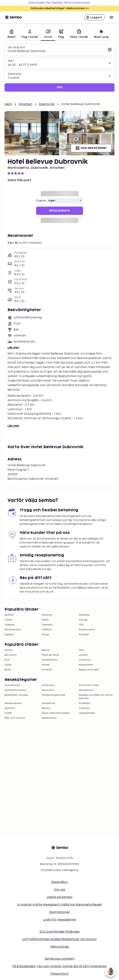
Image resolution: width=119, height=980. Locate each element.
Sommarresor (12, 685)
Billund (45, 650)
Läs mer (13, 348)
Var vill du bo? (16, 47)
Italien (45, 620)
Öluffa (8, 713)
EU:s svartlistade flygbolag (59, 932)
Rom (7, 660)
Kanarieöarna (87, 630)
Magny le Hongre (89, 670)
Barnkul (46, 708)
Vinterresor (48, 685)
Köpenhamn (86, 665)
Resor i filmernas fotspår (56, 713)
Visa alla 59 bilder (91, 148)
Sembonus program (59, 959)
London (83, 655)
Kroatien (25, 104)
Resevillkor (60, 882)
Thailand (47, 630)
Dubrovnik (47, 104)
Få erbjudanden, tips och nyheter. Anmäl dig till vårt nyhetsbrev (59, 966)
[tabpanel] (59, 68)
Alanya (8, 650)
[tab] (12, 34)
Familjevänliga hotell (53, 695)
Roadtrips (84, 703)
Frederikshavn (50, 660)
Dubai (8, 665)
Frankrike (84, 615)
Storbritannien (13, 630)
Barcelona (10, 655)
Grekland (47, 625)
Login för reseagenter (60, 920)
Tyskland (10, 625)
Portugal (84, 635)
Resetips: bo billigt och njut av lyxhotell (96, 697)
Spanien (9, 615)
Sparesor (10, 708)
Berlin (8, 670)
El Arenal (47, 670)
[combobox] (56, 51)
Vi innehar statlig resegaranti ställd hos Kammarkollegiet (59, 905)
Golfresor (84, 708)
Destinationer (60, 912)
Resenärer (15, 74)
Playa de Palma (50, 655)
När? (11, 61)
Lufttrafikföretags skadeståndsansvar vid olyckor (59, 939)
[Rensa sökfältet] (110, 50)
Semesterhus (86, 690)
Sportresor (48, 690)
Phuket (46, 665)
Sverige (83, 620)
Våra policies (60, 947)
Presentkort (59, 974)
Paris (82, 650)
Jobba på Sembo (60, 897)
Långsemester (87, 713)
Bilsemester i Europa (16, 695)
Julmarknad (48, 703)
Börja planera (60, 211)
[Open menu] (111, 17)
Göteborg (84, 660)
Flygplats (41, 201)
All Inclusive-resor (89, 685)
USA (81, 625)
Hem (8, 104)
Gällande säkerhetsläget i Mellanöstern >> (60, 8)
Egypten (9, 635)
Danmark (47, 615)
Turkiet (8, 620)
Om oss (60, 890)
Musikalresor (49, 718)
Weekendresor (13, 703)
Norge (45, 635)
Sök (59, 87)
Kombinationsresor (16, 690)
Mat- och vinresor (15, 718)
